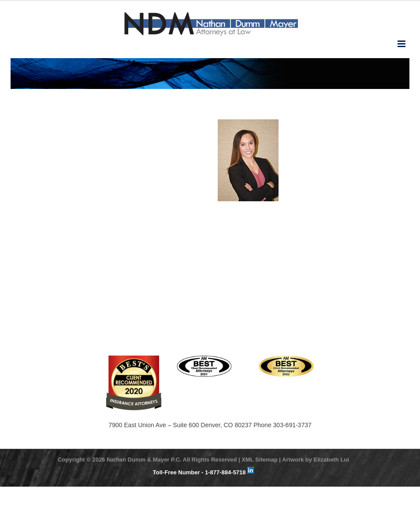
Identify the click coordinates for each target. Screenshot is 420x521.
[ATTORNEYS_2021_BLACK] (204, 358)
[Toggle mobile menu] (402, 44)
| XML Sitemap (258, 460)
